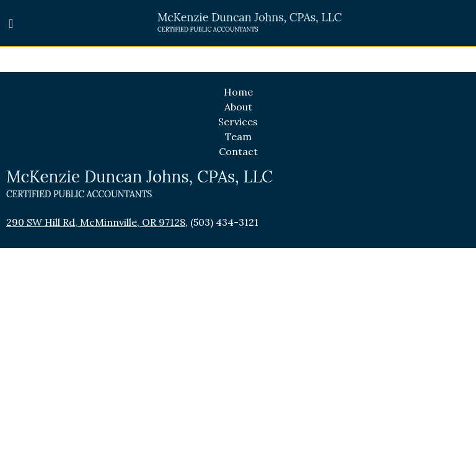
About (238, 107)
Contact (238, 151)
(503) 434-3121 (224, 222)
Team (238, 136)
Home (238, 92)
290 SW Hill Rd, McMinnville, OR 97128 (96, 222)
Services (238, 122)
